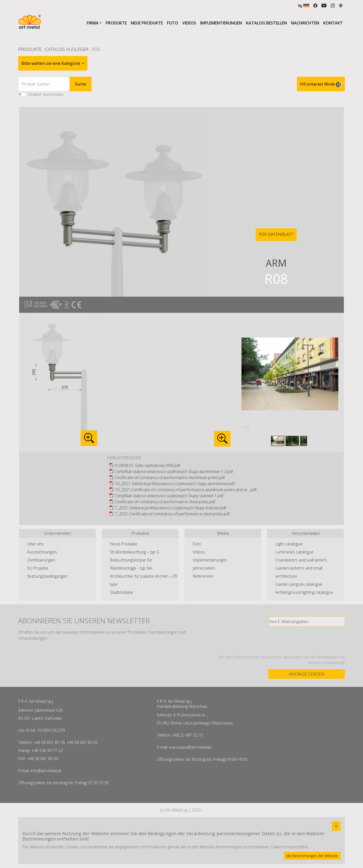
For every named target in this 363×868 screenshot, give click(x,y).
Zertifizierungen (41, 560)
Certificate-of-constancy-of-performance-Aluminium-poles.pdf (170, 478)
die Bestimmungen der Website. (312, 856)
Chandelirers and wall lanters (301, 560)
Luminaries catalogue (294, 552)
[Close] (336, 826)
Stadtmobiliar (122, 592)
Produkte (116, 23)
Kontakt (333, 23)
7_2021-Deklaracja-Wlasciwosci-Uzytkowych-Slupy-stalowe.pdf (171, 508)
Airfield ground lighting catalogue (304, 592)
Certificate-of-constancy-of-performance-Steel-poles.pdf (165, 502)
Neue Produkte (147, 23)
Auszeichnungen (42, 552)
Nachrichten (305, 23)
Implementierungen (221, 23)
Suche (81, 84)
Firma (93, 23)
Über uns (35, 544)
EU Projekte (38, 568)
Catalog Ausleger (67, 49)
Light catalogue (289, 544)
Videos (189, 23)
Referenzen (203, 576)
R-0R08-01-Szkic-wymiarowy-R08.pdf (147, 465)
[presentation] (307, 640)
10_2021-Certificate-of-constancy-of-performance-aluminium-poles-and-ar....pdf (186, 490)
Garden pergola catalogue (299, 584)
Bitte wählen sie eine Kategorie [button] (51, 63)
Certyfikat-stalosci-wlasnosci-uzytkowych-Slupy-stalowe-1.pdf (169, 496)
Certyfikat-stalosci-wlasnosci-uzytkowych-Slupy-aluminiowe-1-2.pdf (174, 471)
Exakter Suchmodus (46, 94)
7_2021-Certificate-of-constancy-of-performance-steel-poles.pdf (172, 514)
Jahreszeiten (204, 568)
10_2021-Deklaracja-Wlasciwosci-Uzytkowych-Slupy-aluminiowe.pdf (175, 484)
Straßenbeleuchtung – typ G (135, 552)
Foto (173, 23)
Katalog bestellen (266, 23)
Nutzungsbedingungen (47, 576)
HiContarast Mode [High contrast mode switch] (321, 84)
